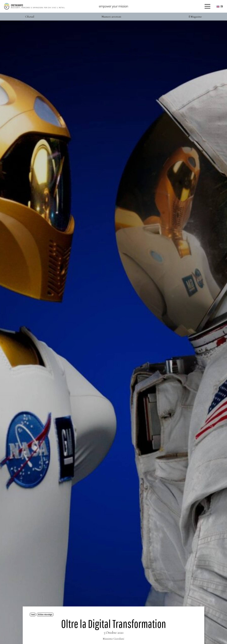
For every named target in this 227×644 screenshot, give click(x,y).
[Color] (34, 6)
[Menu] (208, 6)
